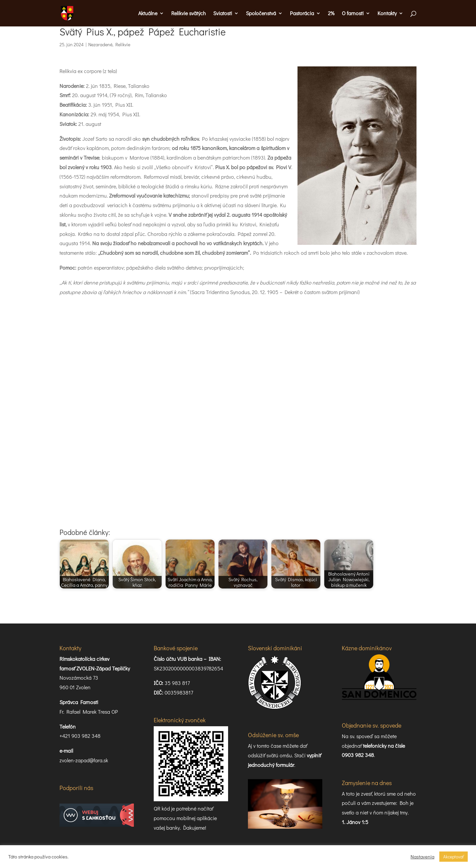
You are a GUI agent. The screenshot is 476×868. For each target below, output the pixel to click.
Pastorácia (302, 14)
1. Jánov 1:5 (355, 822)
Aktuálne (148, 14)
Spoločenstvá (261, 14)
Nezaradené (100, 44)
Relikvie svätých (189, 14)
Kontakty (387, 14)
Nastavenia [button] (422, 857)
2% (331, 14)
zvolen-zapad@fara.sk (84, 760)
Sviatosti (223, 14)
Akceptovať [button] (454, 857)
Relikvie (123, 44)
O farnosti (353, 14)
